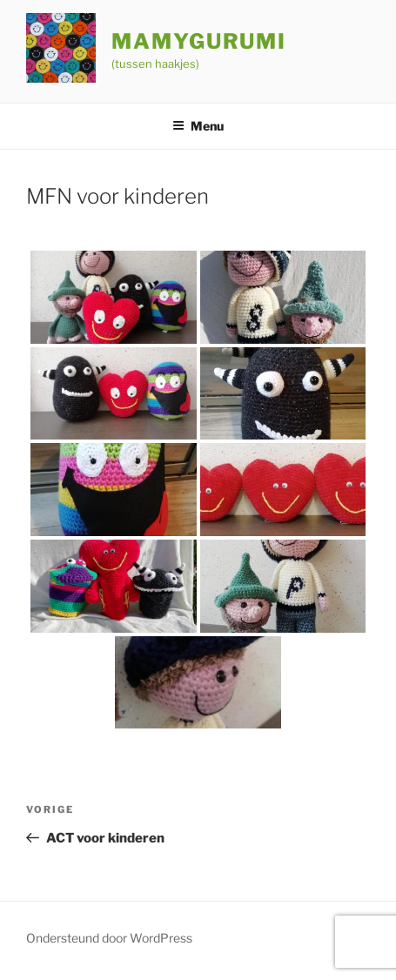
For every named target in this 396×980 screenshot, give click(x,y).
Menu (198, 126)
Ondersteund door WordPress (109, 938)
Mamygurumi (199, 41)
